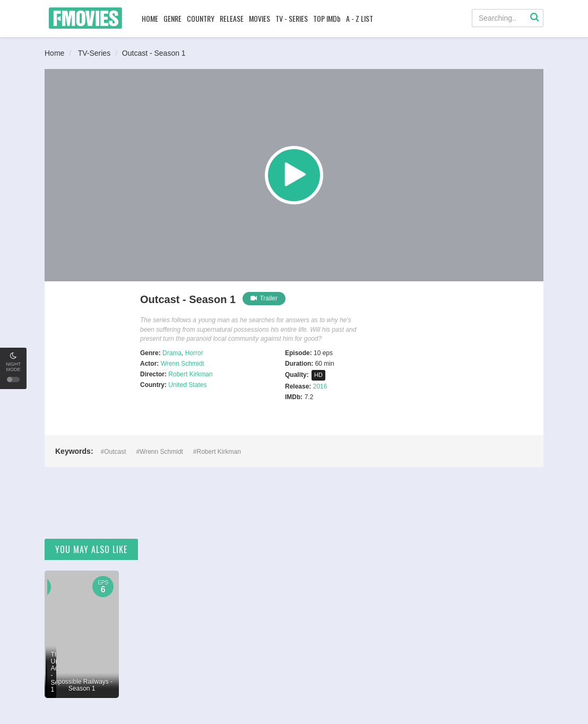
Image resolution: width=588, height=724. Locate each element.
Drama (172, 353)
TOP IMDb (327, 18)
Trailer (264, 298)
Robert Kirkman (190, 374)
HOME (150, 18)
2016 (320, 386)
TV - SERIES (292, 18)
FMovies (85, 18)
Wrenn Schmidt (183, 364)
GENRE (172, 18)
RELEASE (232, 18)
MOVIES (260, 18)
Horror (194, 353)
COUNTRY (201, 18)
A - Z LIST (360, 18)
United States (187, 385)
